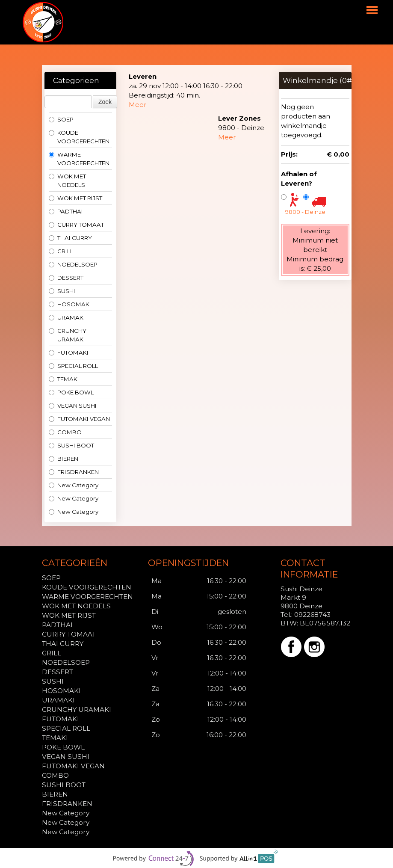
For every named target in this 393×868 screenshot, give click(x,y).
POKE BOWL (71, 392)
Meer (138, 105)
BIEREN (64, 459)
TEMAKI (64, 379)
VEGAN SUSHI (73, 406)
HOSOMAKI (70, 304)
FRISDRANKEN (74, 472)
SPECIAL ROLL (73, 366)
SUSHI (62, 291)
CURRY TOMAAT (76, 225)
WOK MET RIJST (75, 198)
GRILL (61, 251)
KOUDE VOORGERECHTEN (79, 137)
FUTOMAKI (69, 353)
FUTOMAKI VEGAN (79, 419)
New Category (74, 485)
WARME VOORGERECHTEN (79, 159)
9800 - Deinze (305, 212)
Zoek (105, 102)
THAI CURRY (70, 238)
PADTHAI (66, 211)
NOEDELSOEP (73, 264)
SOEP (61, 119)
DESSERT (66, 278)
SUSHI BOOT (71, 445)
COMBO (65, 432)
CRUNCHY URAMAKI (68, 335)
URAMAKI (67, 317)
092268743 (312, 615)
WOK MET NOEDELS (67, 181)
